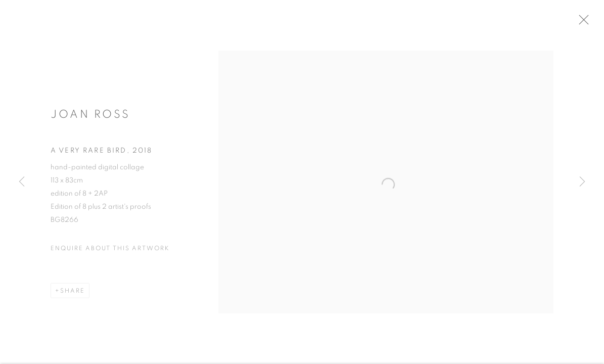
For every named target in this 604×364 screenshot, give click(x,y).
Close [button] (593, 23)
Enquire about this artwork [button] (110, 252)
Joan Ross (90, 118)
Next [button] (582, 182)
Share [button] (73, 294)
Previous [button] (22, 182)
